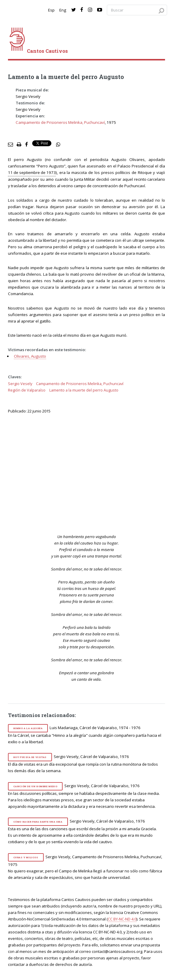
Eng (63, 10)
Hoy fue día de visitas (30, 757)
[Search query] (137, 10)
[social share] (58, 145)
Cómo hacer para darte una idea (38, 822)
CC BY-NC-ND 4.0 (122, 919)
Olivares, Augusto (30, 356)
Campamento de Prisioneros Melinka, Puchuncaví (60, 122)
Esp (51, 10)
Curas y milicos (26, 857)
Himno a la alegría (28, 728)
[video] (90, 473)
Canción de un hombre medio (35, 786)
